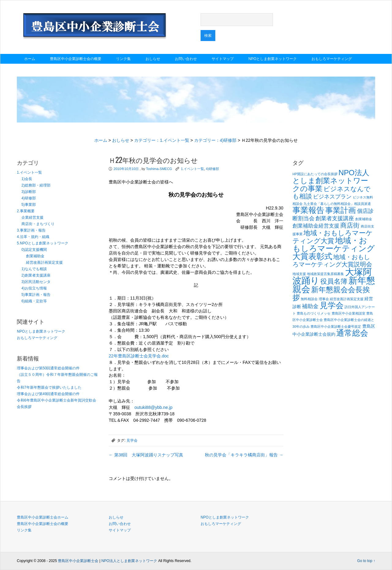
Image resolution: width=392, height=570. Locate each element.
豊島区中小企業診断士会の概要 (76, 59)
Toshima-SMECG (159, 169)
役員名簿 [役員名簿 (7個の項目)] (334, 281)
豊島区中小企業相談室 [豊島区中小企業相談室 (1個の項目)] (349, 313)
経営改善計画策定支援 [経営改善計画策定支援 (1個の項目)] (347, 299)
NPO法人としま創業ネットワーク (129, 561)
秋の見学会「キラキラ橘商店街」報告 (244, 455)
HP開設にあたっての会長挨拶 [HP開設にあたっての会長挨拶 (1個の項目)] (315, 174)
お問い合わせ (186, 59)
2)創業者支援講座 (36, 275)
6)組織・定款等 (34, 301)
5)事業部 (29, 205)
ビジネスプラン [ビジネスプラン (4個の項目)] (332, 196)
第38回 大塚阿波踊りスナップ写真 (146, 455)
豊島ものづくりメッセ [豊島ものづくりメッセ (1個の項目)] (314, 313)
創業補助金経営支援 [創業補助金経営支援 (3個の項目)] (316, 226)
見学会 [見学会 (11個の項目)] (332, 305)
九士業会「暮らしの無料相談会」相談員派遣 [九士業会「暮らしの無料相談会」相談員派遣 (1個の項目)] (337, 204)
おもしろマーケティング (332, 59)
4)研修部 (29, 198)
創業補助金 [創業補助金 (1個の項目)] (364, 219)
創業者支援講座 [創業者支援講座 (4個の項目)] (335, 218)
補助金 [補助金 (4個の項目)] (310, 306)
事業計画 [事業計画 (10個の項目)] (341, 210)
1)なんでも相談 (34, 269)
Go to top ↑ (366, 561)
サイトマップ (223, 59)
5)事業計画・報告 (36, 295)
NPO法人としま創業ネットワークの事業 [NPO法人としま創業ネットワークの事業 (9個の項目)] (331, 181)
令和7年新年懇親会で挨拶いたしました (49, 387)
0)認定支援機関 (34, 250)
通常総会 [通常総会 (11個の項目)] (352, 333)
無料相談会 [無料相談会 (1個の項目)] (309, 299)
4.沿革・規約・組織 (33, 237)
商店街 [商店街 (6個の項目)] (350, 225)
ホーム (30, 59)
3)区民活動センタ (36, 282)
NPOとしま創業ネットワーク (273, 59)
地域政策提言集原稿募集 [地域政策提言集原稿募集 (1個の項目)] (325, 274)
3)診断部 (29, 192)
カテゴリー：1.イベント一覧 (162, 140)
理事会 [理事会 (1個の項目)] (324, 299)
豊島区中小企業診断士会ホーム (43, 517)
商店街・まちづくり (38, 224)
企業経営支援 (32, 217)
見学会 (132, 440)
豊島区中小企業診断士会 (78, 561)
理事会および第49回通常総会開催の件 (48, 394)
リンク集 (123, 59)
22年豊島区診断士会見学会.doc (139, 356)
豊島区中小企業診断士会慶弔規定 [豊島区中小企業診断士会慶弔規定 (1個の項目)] (336, 327)
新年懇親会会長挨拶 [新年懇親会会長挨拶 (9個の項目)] (331, 294)
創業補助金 (35, 256)
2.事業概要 (26, 211)
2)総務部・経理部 (36, 185)
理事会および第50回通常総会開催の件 (48, 368)
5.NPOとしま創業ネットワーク (43, 243)
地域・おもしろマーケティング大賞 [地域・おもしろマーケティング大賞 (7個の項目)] (333, 237)
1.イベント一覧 (29, 172)
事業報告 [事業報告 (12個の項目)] (308, 210)
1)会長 (27, 179)
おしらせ (153, 59)
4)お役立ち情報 (34, 288)
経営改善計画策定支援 (44, 262)
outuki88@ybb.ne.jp (153, 407)
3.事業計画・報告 (31, 230)
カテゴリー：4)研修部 (215, 140)
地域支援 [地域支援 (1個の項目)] (299, 274)
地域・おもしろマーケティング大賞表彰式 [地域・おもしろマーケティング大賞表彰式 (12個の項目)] (334, 248)
